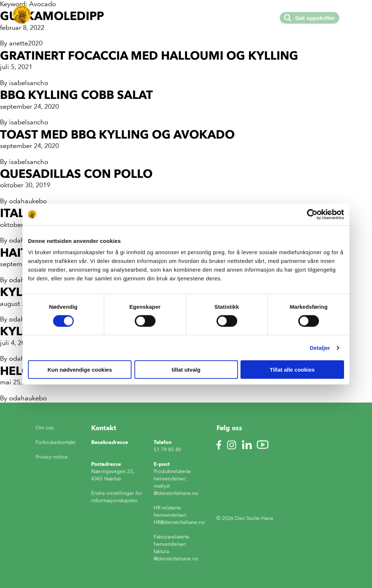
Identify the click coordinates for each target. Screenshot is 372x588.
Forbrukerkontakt (55, 442)
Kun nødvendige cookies (80, 370)
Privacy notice (52, 457)
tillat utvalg (186, 370)
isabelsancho (29, 83)
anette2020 (26, 43)
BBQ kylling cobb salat (76, 95)
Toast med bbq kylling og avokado (117, 134)
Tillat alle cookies (292, 370)
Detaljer (320, 347)
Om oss (45, 428)
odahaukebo (28, 201)
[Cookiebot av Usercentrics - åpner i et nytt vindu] (312, 214)
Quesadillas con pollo (76, 174)
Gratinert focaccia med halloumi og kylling (149, 55)
